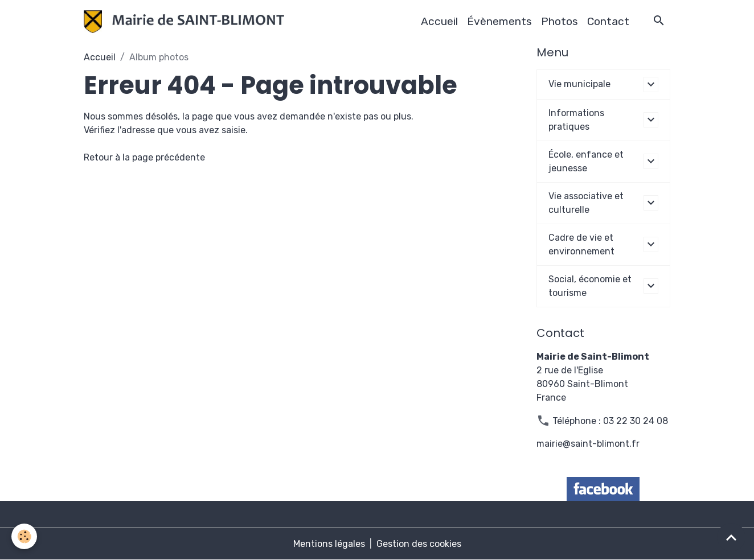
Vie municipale (579, 84)
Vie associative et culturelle (586, 203)
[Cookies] (24, 536)
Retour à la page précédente (144, 157)
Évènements (499, 21)
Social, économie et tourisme (590, 286)
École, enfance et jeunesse (586, 161)
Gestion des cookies (419, 544)
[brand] (186, 22)
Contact (608, 21)
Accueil (439, 21)
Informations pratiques (576, 120)
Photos (560, 21)
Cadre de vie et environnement (581, 244)
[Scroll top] (731, 537)
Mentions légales (329, 544)
